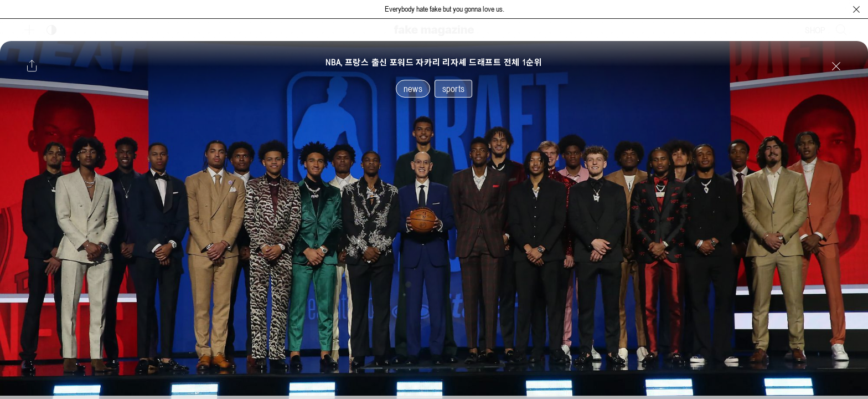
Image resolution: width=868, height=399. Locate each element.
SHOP (815, 30)
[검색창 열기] (841, 30)
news (413, 89)
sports (453, 89)
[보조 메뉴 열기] (29, 30)
